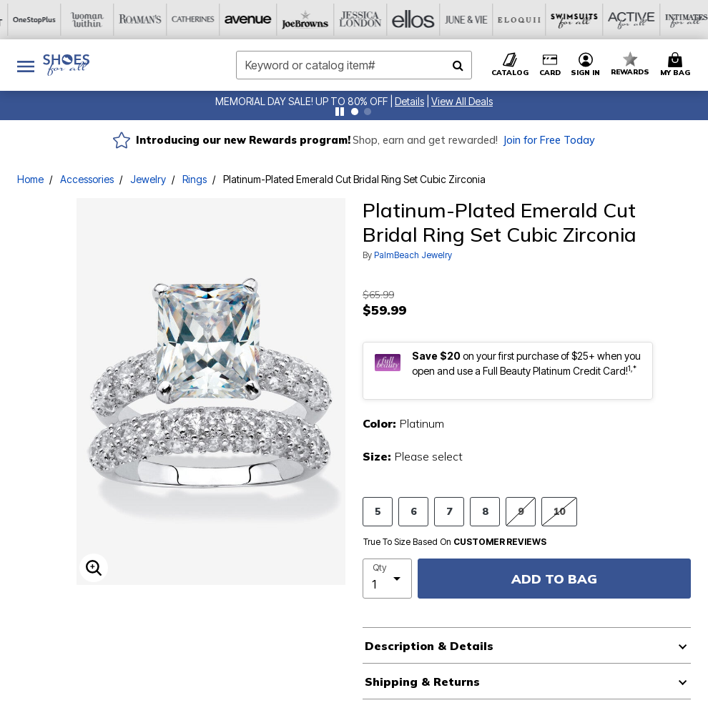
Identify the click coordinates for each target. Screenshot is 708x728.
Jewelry (148, 179)
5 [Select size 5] (378, 511)
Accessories (87, 179)
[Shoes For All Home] (66, 65)
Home (30, 179)
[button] (409, 101)
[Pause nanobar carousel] (340, 112)
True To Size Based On (455, 542)
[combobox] (354, 65)
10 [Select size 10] (559, 511)
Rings (195, 179)
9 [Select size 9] (521, 511)
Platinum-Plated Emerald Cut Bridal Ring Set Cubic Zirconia (354, 179)
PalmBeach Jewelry (413, 255)
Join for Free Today (549, 140)
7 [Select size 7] (449, 511)
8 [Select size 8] (485, 511)
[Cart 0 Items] (677, 65)
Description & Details (429, 646)
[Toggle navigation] (26, 65)
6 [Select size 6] (413, 511)
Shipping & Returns (422, 682)
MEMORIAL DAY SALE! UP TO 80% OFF (301, 101)
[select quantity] (387, 579)
